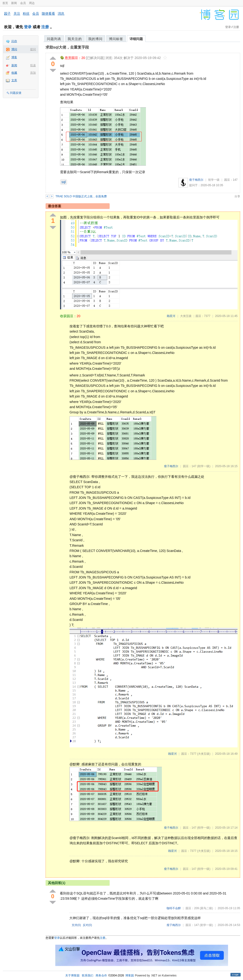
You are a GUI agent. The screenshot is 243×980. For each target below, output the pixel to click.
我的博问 (95, 39)
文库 (14, 80)
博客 (14, 57)
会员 (23, 3)
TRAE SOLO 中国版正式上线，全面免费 (81, 196)
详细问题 (136, 39)
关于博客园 (72, 975)
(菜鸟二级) (206, 908)
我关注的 (75, 39)
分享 (237, 196)
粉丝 (26, 14)
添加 (33, 73)
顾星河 (171, 316)
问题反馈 (16, 93)
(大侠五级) (204, 754)
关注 (17, 14)
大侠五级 (186, 316)
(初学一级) (204, 466)
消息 (61, 14)
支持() (76, 925)
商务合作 (101, 975)
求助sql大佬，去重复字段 (67, 47)
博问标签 (116, 39)
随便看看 (48, 14)
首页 (5, 3)
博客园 (130, 975)
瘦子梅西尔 (196, 180)
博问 (14, 49)
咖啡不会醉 (174, 908)
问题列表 (54, 39)
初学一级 (214, 180)
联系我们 (88, 975)
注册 (45, 27)
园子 (7, 14)
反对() (87, 925)
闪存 (14, 41)
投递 (33, 65)
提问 (33, 49)
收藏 (14, 73)
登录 (28, 27)
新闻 (14, 3)
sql (64, 182)
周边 (32, 3)
